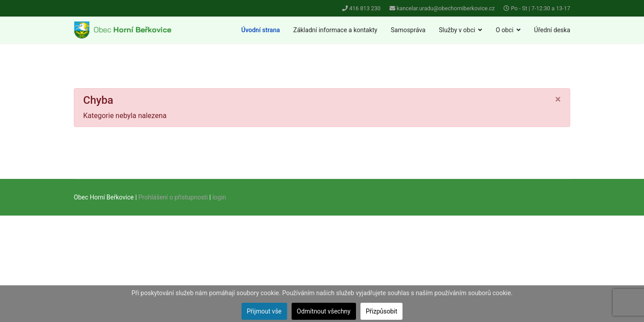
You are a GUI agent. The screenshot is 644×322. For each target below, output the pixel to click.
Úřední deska (552, 30)
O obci (504, 30)
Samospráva (408, 30)
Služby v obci (457, 30)
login (219, 197)
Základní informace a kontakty (335, 30)
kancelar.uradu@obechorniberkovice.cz (446, 8)
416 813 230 (365, 8)
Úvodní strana (261, 30)
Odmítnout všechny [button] (324, 311)
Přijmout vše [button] (264, 311)
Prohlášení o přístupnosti (173, 197)
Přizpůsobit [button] (382, 311)
